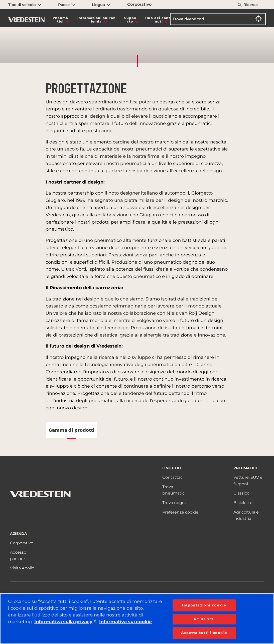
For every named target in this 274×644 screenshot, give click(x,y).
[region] (137, 619)
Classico (241, 493)
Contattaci (173, 477)
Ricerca (251, 5)
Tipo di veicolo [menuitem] (25, 5)
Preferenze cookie (180, 512)
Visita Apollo (22, 568)
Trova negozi (175, 503)
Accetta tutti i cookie (204, 633)
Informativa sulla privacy (63, 622)
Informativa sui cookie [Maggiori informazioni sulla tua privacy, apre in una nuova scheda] (125, 622)
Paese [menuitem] (67, 5)
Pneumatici (60, 20)
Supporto (130, 20)
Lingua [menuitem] (101, 5)
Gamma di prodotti (72, 430)
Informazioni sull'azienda (96, 20)
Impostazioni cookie (204, 605)
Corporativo (139, 4)
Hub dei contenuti (159, 20)
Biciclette (243, 503)
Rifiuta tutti (204, 619)
